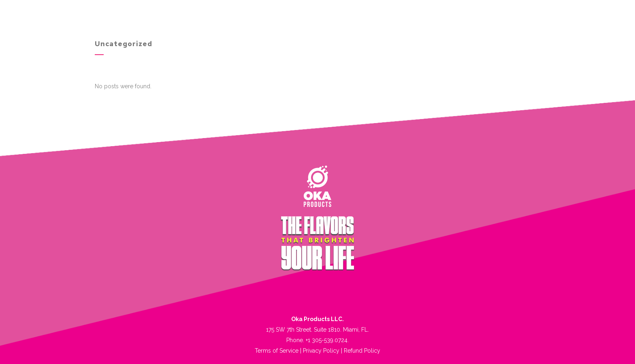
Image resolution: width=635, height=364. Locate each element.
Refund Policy (362, 351)
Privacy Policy (321, 351)
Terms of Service (277, 351)
